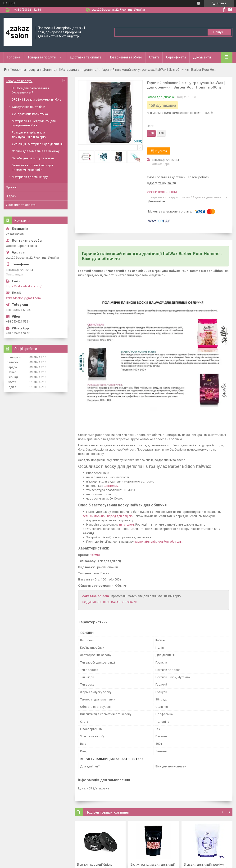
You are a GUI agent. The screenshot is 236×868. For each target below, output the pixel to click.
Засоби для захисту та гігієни (33, 158)
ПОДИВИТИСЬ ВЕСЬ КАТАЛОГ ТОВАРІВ (110, 602)
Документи (202, 57)
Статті (154, 57)
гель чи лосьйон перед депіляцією (108, 516)
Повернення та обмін (125, 57)
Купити (161, 151)
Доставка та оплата (86, 57)
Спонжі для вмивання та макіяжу (36, 151)
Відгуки (11, 196)
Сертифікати (176, 57)
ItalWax (95, 555)
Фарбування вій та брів (29, 107)
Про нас (12, 187)
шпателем (111, 486)
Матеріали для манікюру (30, 177)
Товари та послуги (42, 57)
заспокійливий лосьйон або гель (158, 542)
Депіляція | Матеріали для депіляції (70, 70)
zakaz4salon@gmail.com (23, 298)
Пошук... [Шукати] (219, 32)
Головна (14, 57)
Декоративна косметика (30, 114)
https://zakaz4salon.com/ (24, 286)
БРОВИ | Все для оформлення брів (37, 100)
